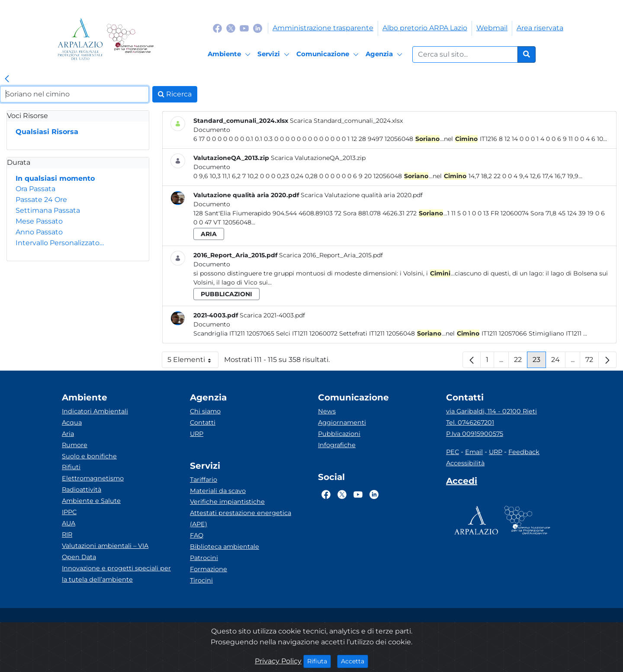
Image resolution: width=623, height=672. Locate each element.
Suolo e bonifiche (89, 456)
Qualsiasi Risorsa (47, 132)
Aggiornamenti (342, 422)
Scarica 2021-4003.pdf (272, 315)
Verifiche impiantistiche (227, 502)
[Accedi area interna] (462, 483)
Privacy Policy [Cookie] (278, 661)
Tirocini (201, 580)
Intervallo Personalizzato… (60, 243)
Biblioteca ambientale (225, 547)
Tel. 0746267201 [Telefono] (470, 422)
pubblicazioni (226, 294)
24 (558, 362)
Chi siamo (205, 411)
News (327, 411)
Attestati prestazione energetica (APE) (241, 518)
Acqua (72, 422)
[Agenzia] (385, 54)
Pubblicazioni (339, 434)
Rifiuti (71, 467)
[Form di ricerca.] (465, 54)
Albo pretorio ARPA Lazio (425, 28)
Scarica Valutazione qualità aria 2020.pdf (362, 195)
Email (474, 452)
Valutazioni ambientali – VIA (105, 546)
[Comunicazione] (329, 54)
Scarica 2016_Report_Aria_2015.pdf (331, 255)
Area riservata (540, 28)
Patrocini (204, 558)
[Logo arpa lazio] (80, 39)
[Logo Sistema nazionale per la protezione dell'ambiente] (130, 39)
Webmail (492, 28)
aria (209, 234)
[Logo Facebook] (217, 28)
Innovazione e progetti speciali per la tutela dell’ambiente (116, 574)
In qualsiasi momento (55, 178)
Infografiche (337, 445)
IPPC (69, 512)
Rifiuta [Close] (319, 661)
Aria (68, 434)
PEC (453, 452)
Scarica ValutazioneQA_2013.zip (318, 158)
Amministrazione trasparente (323, 28)
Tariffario (204, 480)
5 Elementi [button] (193, 362)
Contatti (203, 422)
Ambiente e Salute (91, 501)
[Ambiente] (230, 54)
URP (197, 434)
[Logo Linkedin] (258, 28)
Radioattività (82, 490)
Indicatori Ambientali (95, 411)
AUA (69, 523)
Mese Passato (39, 221)
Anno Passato (39, 232)
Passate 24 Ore (41, 200)
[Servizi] (275, 54)
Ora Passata (35, 189)
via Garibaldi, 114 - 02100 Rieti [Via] (491, 411)
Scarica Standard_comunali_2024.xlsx (346, 121)
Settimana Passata (48, 210)
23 (539, 362)
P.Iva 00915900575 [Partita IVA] (475, 434)
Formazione (209, 569)
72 (592, 362)
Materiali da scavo (218, 491)
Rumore (75, 445)
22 (521, 362)
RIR (67, 534)
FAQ (197, 535)
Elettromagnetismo (93, 478)
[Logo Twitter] (231, 28)
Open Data (79, 557)
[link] (7, 79)
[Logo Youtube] (244, 28)
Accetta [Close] (355, 661)
